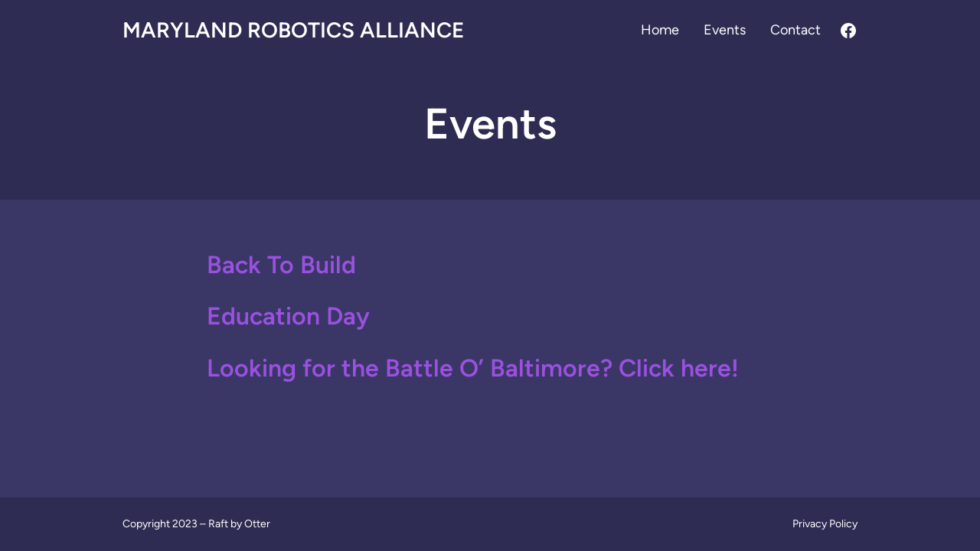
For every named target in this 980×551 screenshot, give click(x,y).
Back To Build (281, 265)
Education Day (288, 316)
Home (660, 30)
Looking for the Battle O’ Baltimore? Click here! (473, 368)
